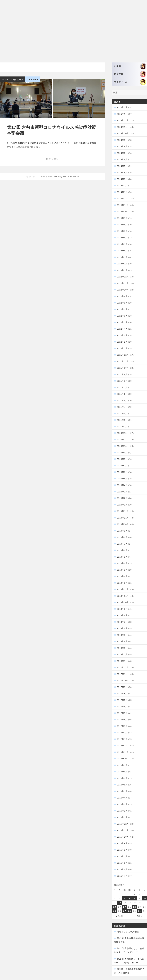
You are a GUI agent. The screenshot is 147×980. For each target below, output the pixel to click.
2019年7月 (122, 544)
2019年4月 (122, 563)
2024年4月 (122, 172)
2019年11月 (123, 518)
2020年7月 (122, 466)
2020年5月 (122, 479)
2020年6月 (122, 472)
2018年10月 (123, 602)
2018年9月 (122, 609)
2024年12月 (123, 120)
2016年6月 (122, 785)
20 (124, 907)
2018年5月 (122, 635)
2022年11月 (123, 283)
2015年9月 (122, 843)
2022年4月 (122, 329)
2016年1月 (122, 817)
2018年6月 (122, 628)
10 (144, 898)
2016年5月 (122, 791)
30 (139, 911)
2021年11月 (123, 361)
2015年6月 (122, 863)
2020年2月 (122, 498)
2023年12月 (123, 199)
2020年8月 (122, 459)
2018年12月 (123, 589)
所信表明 (130, 74)
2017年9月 (122, 687)
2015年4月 (122, 876)
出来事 (130, 66)
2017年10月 (123, 680)
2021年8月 (122, 381)
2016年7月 (122, 778)
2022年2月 (122, 342)
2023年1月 (122, 270)
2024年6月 (122, 159)
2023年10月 (123, 212)
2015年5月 (122, 869)
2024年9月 (122, 140)
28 (129, 911)
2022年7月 (122, 309)
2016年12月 (123, 746)
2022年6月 (122, 316)
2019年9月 (122, 531)
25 (115, 911)
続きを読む (53, 159)
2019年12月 (123, 511)
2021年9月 (122, 374)
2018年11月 (123, 596)
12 (120, 903)
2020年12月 (123, 433)
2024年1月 (122, 192)
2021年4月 (122, 407)
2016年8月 (122, 772)
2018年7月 (122, 622)
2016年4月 (122, 798)
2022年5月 (122, 322)
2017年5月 (122, 713)
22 (134, 907)
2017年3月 (122, 726)
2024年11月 (123, 127)
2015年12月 (123, 824)
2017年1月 (122, 739)
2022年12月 (123, 277)
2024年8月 (122, 146)
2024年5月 (122, 166)
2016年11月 (123, 752)
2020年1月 (122, 505)
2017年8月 (122, 694)
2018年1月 (122, 661)
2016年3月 (122, 804)
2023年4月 (122, 251)
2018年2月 (122, 654)
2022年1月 (122, 348)
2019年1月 (122, 583)
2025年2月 (122, 107)
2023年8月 (122, 225)
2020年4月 (122, 485)
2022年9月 (122, 296)
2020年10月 (123, 446)
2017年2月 (122, 733)
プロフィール (130, 82)
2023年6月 (122, 238)
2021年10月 (123, 368)
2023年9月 (122, 218)
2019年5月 (122, 557)
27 (124, 911)
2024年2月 (122, 186)
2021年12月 (123, 355)
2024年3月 (122, 179)
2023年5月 (122, 244)
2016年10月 (123, 759)
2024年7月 (122, 153)
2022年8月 (122, 303)
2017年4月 (122, 720)
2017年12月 (123, 667)
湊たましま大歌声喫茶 (128, 932)
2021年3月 (122, 414)
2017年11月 (123, 674)
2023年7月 (122, 231)
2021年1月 (122, 427)
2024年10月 (123, 133)
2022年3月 (122, 335)
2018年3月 (122, 648)
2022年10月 (123, 290)
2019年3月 (122, 570)
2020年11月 (123, 440)
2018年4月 (122, 641)
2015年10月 (123, 837)
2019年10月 (123, 524)
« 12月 (120, 916)
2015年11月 (123, 830)
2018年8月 (122, 615)
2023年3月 (122, 257)
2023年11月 (123, 205)
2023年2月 (122, 264)
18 (115, 907)
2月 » (140, 916)
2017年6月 (122, 707)
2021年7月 (122, 387)
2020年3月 (122, 492)
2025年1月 (122, 114)
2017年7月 (122, 700)
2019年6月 (122, 550)
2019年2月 (122, 576)
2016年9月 (122, 765)
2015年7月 (122, 856)
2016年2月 (122, 811)
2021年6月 (122, 394)
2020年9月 (122, 453)
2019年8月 (122, 537)
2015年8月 (122, 850)
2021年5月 (122, 401)
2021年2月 (122, 420)
